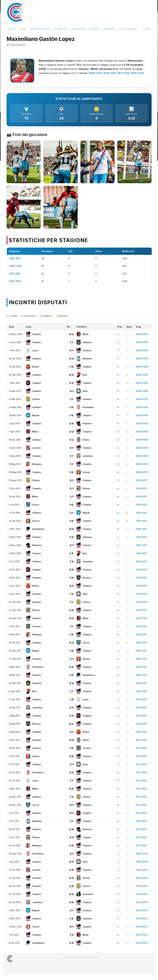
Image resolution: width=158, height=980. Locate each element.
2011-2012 (123, 73)
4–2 (72, 587)
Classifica (61, 29)
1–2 (72, 595)
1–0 (71, 367)
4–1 (72, 927)
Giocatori (109, 29)
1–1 (72, 343)
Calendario (78, 29)
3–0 (71, 570)
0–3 (71, 863)
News (22, 29)
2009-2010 (95, 73)
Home (12, 29)
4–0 (71, 376)
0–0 (72, 359)
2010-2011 (110, 73)
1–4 (72, 700)
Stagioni (94, 29)
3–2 (72, 643)
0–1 (71, 351)
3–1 (72, 392)
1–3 (72, 562)
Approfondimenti (40, 29)
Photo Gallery (128, 29)
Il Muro (146, 29)
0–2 (71, 335)
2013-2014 (137, 73)
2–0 (71, 424)
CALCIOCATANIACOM (21, 960)
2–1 (72, 481)
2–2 (72, 384)
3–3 (72, 838)
